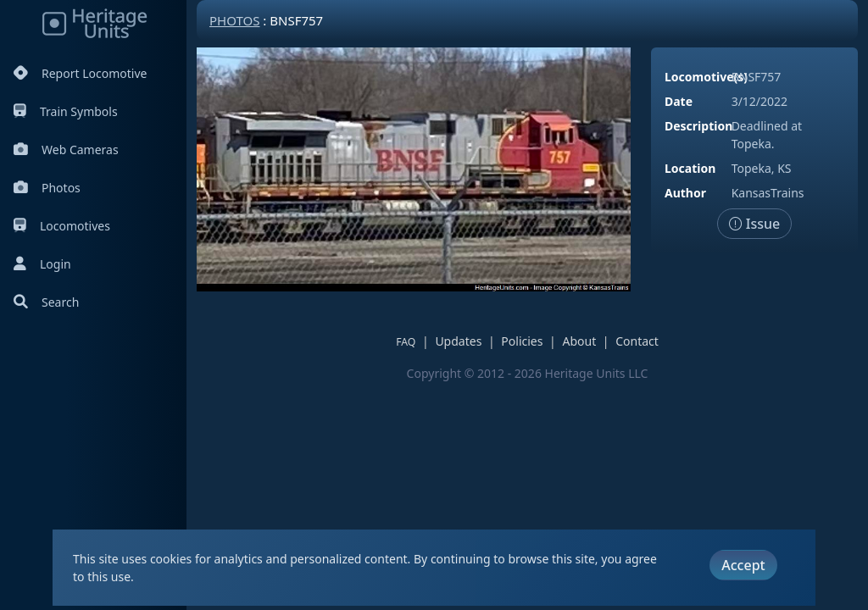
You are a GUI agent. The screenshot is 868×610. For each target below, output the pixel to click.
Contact (637, 341)
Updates (458, 341)
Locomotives (62, 226)
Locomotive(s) (706, 77)
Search (46, 302)
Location (690, 168)
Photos (47, 188)
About (579, 341)
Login (42, 264)
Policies (522, 341)
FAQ (406, 342)
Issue (755, 224)
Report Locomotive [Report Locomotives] (80, 73)
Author (685, 193)
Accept (743, 565)
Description (698, 126)
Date (679, 101)
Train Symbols (66, 111)
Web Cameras (66, 150)
